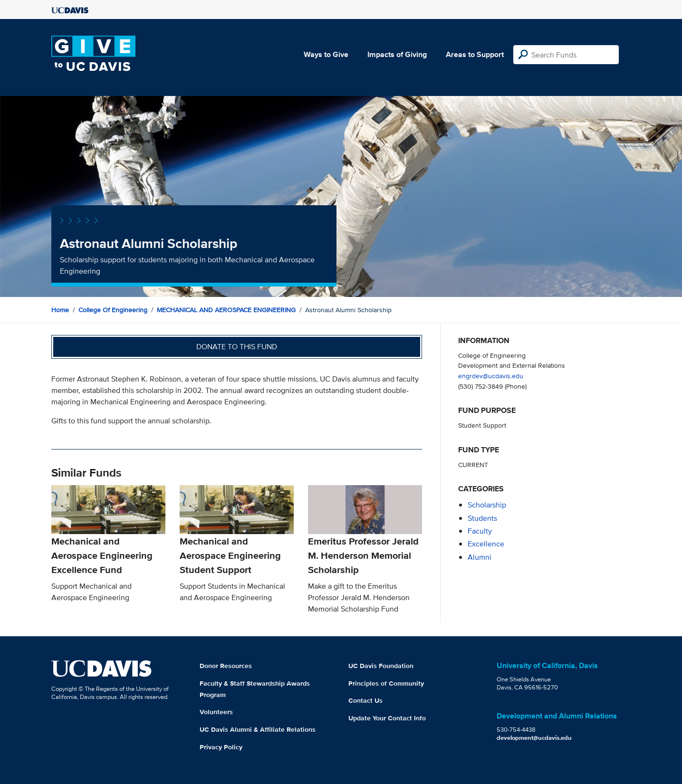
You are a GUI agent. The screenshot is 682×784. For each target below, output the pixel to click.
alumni (480, 557)
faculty (480, 531)
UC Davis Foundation (381, 666)
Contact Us (365, 700)
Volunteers (216, 712)
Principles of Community (386, 683)
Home (60, 310)
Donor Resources (226, 666)
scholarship (487, 505)
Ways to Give (326, 54)
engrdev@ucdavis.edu (491, 376)
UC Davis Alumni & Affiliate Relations (258, 729)
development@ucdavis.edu (534, 738)
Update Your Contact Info (387, 718)
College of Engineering (113, 310)
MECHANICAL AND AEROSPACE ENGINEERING (226, 310)
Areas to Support (475, 54)
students (482, 518)
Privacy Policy (221, 747)
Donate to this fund (237, 347)
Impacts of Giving (397, 54)
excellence (486, 544)
